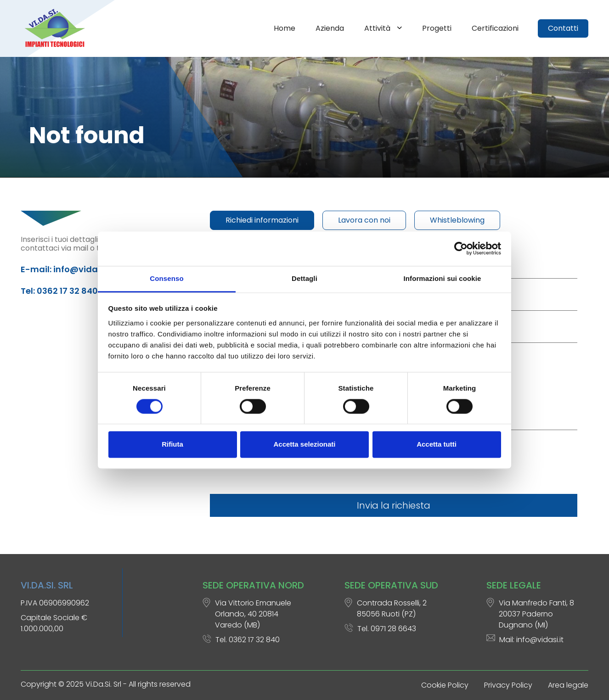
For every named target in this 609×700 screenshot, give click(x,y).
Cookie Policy (445, 685)
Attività (378, 28)
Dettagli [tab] (304, 278)
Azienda (330, 28)
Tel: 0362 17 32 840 (59, 291)
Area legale (568, 685)
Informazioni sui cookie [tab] (443, 278)
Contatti (563, 28)
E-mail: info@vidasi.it (67, 269)
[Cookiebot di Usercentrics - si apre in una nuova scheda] (461, 248)
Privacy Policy (508, 685)
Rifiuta (172, 445)
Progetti (437, 28)
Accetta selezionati (304, 445)
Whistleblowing (457, 220)
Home (285, 28)
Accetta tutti (437, 445)
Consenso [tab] (166, 278)
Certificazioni (495, 28)
